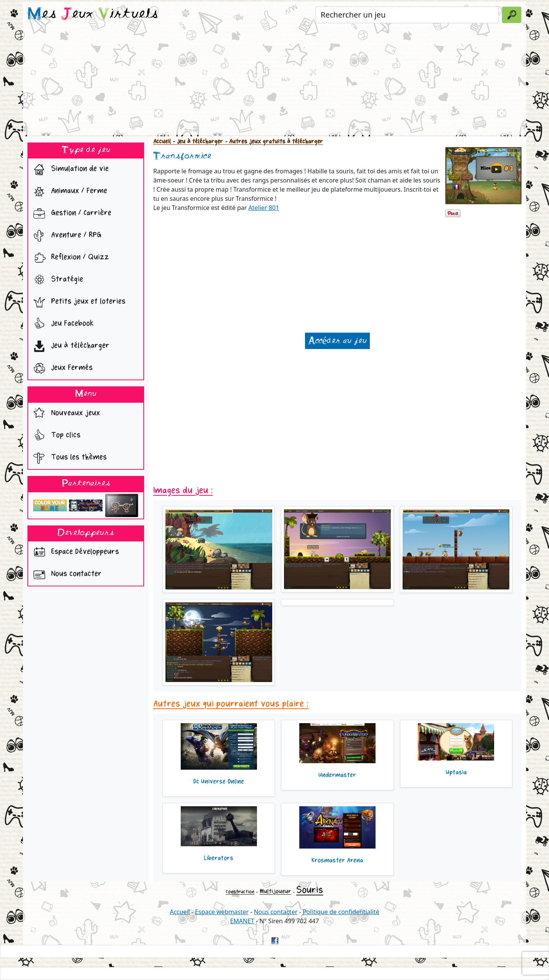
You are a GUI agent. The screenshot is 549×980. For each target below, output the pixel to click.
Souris (310, 890)
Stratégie (56, 280)
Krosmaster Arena (337, 860)
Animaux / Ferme (68, 192)
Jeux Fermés (61, 368)
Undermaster (337, 775)
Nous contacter (66, 575)
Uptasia (456, 772)
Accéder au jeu (337, 341)
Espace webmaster (222, 912)
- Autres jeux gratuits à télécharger (273, 142)
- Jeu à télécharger (197, 142)
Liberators (219, 858)
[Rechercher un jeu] (407, 15)
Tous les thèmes (68, 458)
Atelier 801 (264, 208)
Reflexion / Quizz (69, 258)
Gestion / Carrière (71, 214)
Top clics (55, 436)
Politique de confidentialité (341, 912)
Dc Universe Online (219, 781)
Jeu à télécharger (70, 346)
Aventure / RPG (66, 236)
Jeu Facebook (62, 324)
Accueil (162, 142)
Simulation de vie (69, 170)
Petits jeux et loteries (78, 302)
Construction (240, 892)
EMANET (242, 921)
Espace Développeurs (74, 552)
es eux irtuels (93, 14)
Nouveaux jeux (65, 414)
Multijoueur (275, 891)
